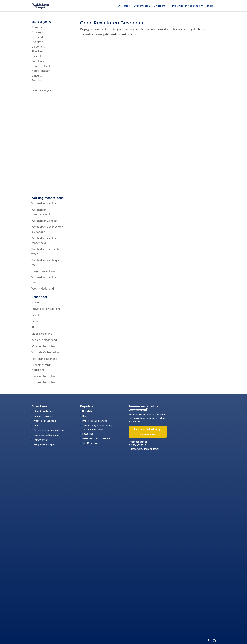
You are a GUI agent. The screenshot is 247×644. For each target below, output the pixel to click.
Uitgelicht (159, 6)
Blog (210, 6)
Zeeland (36, 80)
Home (35, 302)
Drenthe (37, 27)
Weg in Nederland (43, 288)
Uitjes (35, 321)
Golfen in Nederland (44, 382)
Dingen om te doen (43, 271)
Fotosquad (88, 434)
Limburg (36, 75)
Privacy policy (41, 440)
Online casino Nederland (46, 435)
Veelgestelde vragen (44, 444)
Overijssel (37, 42)
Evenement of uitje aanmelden (148, 432)
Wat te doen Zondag (44, 221)
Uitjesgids (124, 6)
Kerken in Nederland (44, 340)
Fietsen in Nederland (44, 359)
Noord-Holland (41, 66)
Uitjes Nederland (42, 334)
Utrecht (36, 56)
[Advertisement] (48, 145)
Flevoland (37, 51)
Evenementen (142, 6)
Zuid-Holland (39, 61)
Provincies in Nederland (186, 6)
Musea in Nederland (44, 346)
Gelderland (38, 46)
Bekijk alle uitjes (41, 90)
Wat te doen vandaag (44, 203)
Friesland (37, 37)
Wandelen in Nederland (46, 352)
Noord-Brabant (41, 71)
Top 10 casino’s (90, 443)
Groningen (38, 32)
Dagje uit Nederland (44, 376)
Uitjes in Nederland (43, 411)
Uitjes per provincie (44, 416)
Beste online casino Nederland (49, 430)
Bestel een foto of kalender (96, 438)
